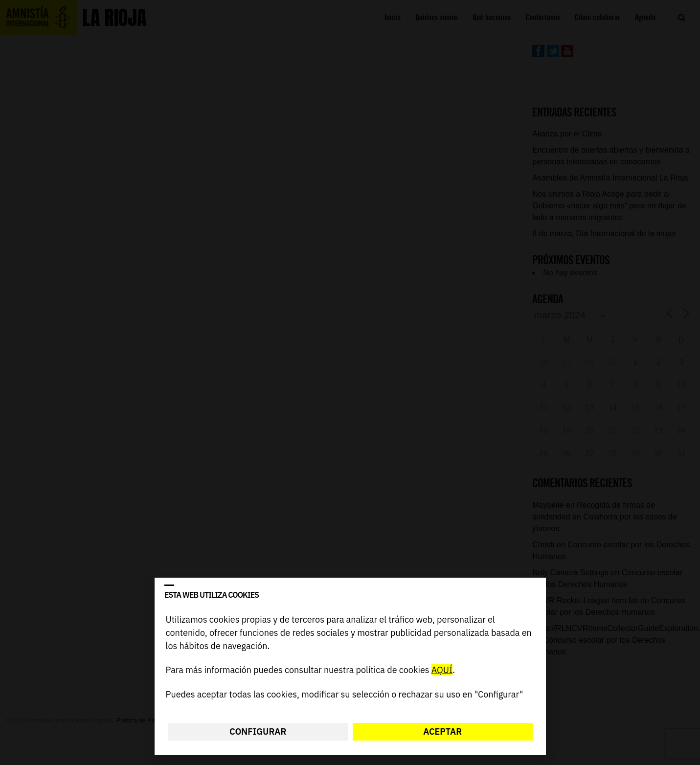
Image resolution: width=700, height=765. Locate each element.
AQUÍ (441, 670)
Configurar (258, 731)
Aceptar (442, 731)
